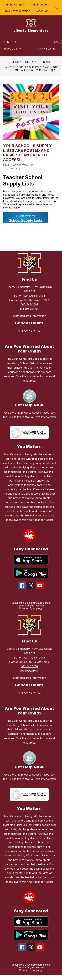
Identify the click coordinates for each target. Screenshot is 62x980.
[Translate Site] (48, 49)
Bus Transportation (18, 11)
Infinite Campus (15, 5)
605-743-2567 (29, 304)
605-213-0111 (32, 309)
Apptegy (38, 608)
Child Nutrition (39, 5)
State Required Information (29, 316)
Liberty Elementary (24, 62)
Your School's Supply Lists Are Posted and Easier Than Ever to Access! (35, 69)
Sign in (56, 42)
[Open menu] (9, 42)
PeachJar (42, 11)
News (47, 62)
